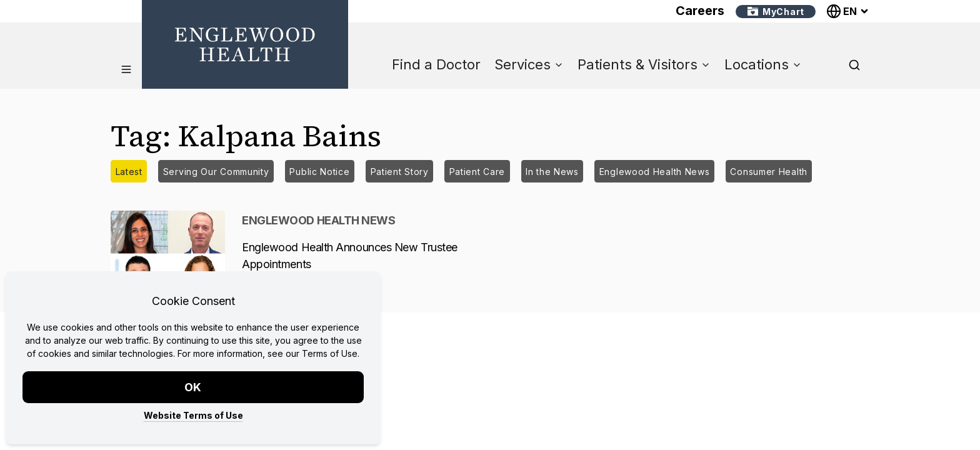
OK (193, 387)
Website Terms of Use (193, 415)
